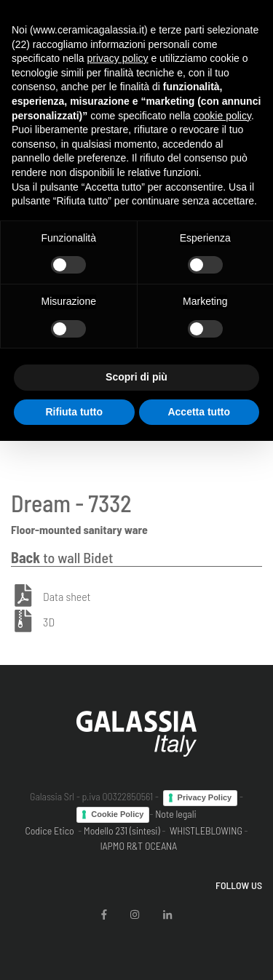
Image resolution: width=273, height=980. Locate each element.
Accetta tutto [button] (199, 412)
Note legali (176, 814)
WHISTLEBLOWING (206, 830)
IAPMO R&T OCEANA (138, 846)
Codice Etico (49, 830)
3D (49, 622)
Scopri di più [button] (136, 377)
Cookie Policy (117, 814)
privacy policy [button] (118, 58)
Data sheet (67, 596)
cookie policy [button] (222, 116)
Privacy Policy (205, 797)
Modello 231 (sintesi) (122, 830)
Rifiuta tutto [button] (74, 412)
